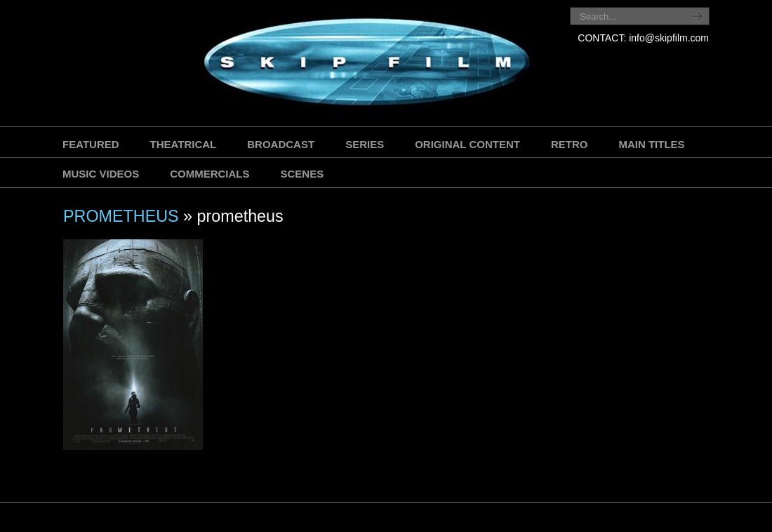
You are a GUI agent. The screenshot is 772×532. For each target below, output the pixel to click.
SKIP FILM (304, 65)
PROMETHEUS (121, 216)
